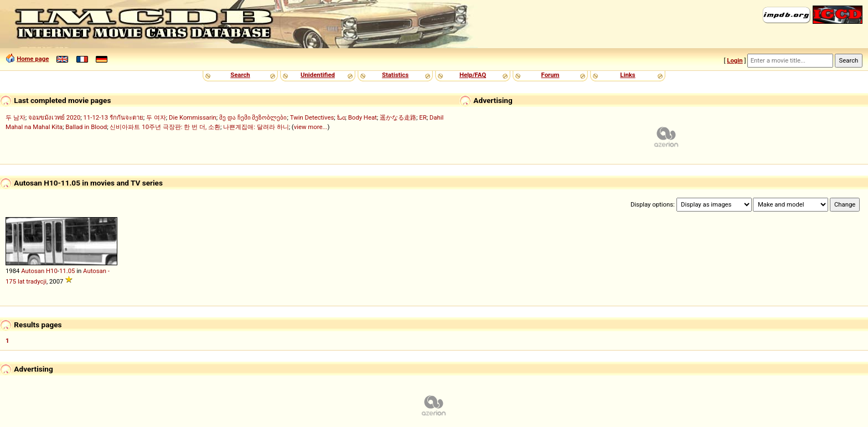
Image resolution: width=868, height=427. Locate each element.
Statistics (395, 75)
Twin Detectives (312, 117)
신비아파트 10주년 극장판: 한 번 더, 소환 (165, 127)
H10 (52, 271)
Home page (33, 59)
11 (63, 271)
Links (627, 75)
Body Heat (363, 117)
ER (423, 117)
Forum (551, 75)
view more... (311, 127)
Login (735, 60)
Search (240, 75)
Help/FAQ (473, 75)
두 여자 (156, 117)
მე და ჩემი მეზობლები (253, 117)
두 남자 (15, 117)
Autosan (33, 271)
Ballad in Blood (86, 127)
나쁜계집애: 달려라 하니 (256, 127)
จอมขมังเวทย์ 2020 (54, 117)
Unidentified (318, 75)
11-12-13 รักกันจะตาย (113, 117)
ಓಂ (341, 117)
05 (72, 271)
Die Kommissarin (193, 117)
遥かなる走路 (398, 117)
